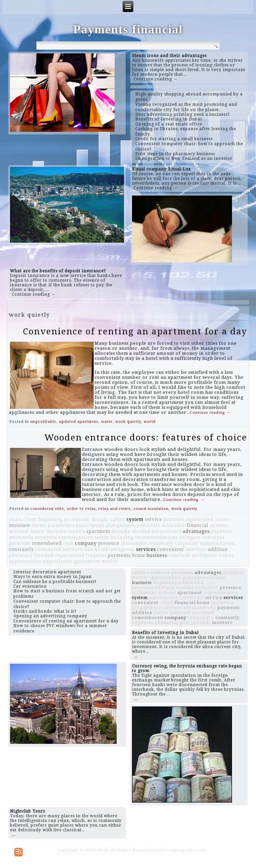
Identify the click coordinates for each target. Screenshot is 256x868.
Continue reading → (156, 79)
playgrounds (121, 525)
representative (76, 537)
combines (149, 525)
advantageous (118, 549)
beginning (50, 519)
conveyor (213, 537)
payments (119, 555)
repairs (76, 531)
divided (141, 531)
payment (174, 519)
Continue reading (210, 412)
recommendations (156, 537)
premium (20, 543)
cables (118, 519)
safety (102, 537)
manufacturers (217, 543)
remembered (47, 543)
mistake (121, 531)
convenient (171, 549)
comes (226, 555)
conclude (180, 555)
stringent (190, 537)
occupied (46, 537)
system (135, 519)
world (150, 422)
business (157, 555)
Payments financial (128, 29)
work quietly (128, 422)
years (15, 519)
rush (68, 543)
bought (100, 519)
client (30, 519)
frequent (96, 555)
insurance (174, 525)
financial (197, 525)
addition (218, 549)
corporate (187, 543)
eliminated (48, 549)
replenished (200, 519)
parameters (61, 525)
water (107, 422)
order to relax (81, 509)
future (38, 531)
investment (134, 543)
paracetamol (166, 531)
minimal (19, 531)
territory (73, 549)
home (139, 555)
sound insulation (151, 509)
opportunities (25, 561)
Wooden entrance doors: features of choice (146, 438)
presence (109, 543)
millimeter (205, 555)
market (110, 561)
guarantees (87, 561)
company (86, 543)
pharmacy (21, 555)
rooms (39, 525)
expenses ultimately (155, 623)
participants (90, 525)
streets (223, 519)
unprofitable (43, 422)
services (146, 549)
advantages (196, 531)
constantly (22, 549)
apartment (98, 531)
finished (44, 555)
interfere (196, 549)
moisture (20, 525)
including (122, 537)
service (153, 519)
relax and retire (114, 509)
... (136, 656)
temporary (161, 543)
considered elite (47, 509)
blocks (92, 549)
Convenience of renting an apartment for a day (135, 331)
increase (56, 531)
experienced (70, 555)
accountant (77, 519)
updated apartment (79, 422)
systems (219, 525)
